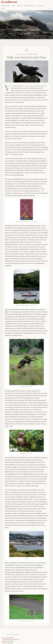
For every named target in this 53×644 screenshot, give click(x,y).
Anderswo (20, 6)
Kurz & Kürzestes (30, 6)
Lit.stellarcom (9, 2)
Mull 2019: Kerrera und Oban (26, 57)
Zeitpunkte (4, 641)
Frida (13, 6)
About (3, 8)
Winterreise (5, 643)
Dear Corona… (41, 6)
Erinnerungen (5, 638)
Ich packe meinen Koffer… (8, 640)
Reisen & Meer (6, 6)
